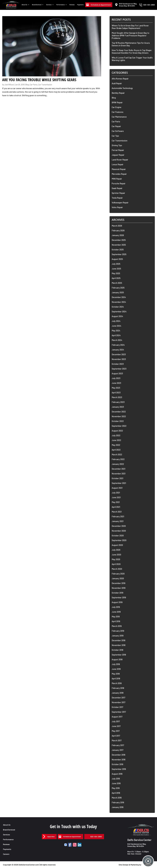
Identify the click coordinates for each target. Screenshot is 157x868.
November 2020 (119, 531)
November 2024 (119, 302)
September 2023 (119, 369)
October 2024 (118, 307)
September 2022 (119, 426)
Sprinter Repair (118, 193)
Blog (27, 84)
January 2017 (118, 750)
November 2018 (119, 645)
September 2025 (119, 254)
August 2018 (117, 659)
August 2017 (117, 717)
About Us (27, 6)
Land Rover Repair (120, 160)
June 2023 (116, 383)
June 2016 (116, 783)
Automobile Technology (122, 88)
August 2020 (117, 545)
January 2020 (118, 578)
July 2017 (116, 721)
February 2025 (118, 288)
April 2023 (116, 393)
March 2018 (117, 683)
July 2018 (116, 664)
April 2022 (116, 450)
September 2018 (119, 655)
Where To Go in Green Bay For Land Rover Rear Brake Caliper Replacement (130, 27)
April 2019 (116, 621)
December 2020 (119, 526)
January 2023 (118, 407)
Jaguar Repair (118, 155)
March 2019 (117, 626)
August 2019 (117, 602)
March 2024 (117, 340)
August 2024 (117, 316)
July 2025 (116, 264)
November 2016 (119, 760)
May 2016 (116, 788)
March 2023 (117, 397)
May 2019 (116, 617)
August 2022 (117, 431)
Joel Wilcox (9, 84)
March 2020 (117, 569)
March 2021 (117, 512)
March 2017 (117, 740)
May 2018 (116, 674)
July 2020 (116, 550)
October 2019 (117, 593)
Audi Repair (117, 83)
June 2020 (116, 555)
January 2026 (118, 235)
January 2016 (118, 807)
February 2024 (118, 345)
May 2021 (116, 502)
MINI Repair (117, 179)
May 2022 (116, 445)
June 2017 (116, 726)
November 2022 (119, 416)
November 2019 (119, 588)
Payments (81, 6)
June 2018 (116, 669)
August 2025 (117, 259)
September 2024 (119, 311)
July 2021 (116, 493)
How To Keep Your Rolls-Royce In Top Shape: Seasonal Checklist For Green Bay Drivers (132, 52)
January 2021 (118, 521)
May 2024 (116, 331)
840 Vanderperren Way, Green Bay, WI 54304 (137, 845)
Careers (6, 854)
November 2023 (119, 359)
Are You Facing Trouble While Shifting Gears (39, 80)
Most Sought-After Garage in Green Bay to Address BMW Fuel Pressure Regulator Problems (131, 35)
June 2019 (116, 612)
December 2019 (119, 583)
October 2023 (118, 364)
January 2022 (118, 464)
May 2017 (116, 731)
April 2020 (116, 564)
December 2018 (119, 640)
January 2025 (118, 292)
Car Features (118, 112)
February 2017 (118, 745)
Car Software (118, 131)
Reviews (73, 6)
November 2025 (119, 245)
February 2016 (118, 802)
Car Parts (34, 84)
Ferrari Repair (118, 150)
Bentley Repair (118, 93)
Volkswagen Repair (120, 203)
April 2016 (116, 793)
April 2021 (116, 507)
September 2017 (119, 712)
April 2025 (116, 278)
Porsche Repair (119, 183)
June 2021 (116, 497)
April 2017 (116, 736)
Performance (62, 6)
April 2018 (116, 678)
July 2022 (116, 435)
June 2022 (116, 440)
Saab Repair (117, 188)
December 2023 (119, 354)
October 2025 (118, 250)
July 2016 (116, 779)
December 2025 (119, 240)
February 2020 (118, 574)
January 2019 (118, 636)
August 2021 (117, 488)
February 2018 (118, 688)
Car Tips (115, 136)
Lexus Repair (118, 164)
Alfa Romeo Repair (120, 79)
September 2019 (119, 597)
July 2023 (116, 378)
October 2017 (117, 707)
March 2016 (117, 798)
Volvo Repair (117, 207)
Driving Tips (117, 145)
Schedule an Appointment (101, 6)
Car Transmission (45, 84)
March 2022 (117, 454)
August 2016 (117, 774)
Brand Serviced (39, 6)
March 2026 (117, 226)
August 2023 (117, 373)
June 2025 (116, 269)
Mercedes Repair (119, 174)
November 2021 (119, 474)
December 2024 (119, 297)
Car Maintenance (119, 117)
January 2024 (118, 350)
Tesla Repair (117, 198)
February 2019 (118, 631)
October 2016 (117, 764)
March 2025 (117, 283)
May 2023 (116, 388)
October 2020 (118, 535)
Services (50, 6)
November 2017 (119, 702)
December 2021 (119, 469)
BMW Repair (117, 102)
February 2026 (118, 230)
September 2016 (119, 769)
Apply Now (51, 837)
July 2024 (116, 321)
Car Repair (116, 126)
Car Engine (117, 107)
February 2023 (118, 402)
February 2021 (118, 516)
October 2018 (117, 650)
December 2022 (119, 412)
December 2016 (119, 755)
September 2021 (119, 483)
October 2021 (117, 478)
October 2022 (118, 421)
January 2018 (118, 693)
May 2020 (116, 559)
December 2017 (119, 698)
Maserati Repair (119, 169)
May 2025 (116, 273)
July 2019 (116, 607)
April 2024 (116, 335)
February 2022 (118, 459)
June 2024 (116, 326)
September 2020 (119, 540)
